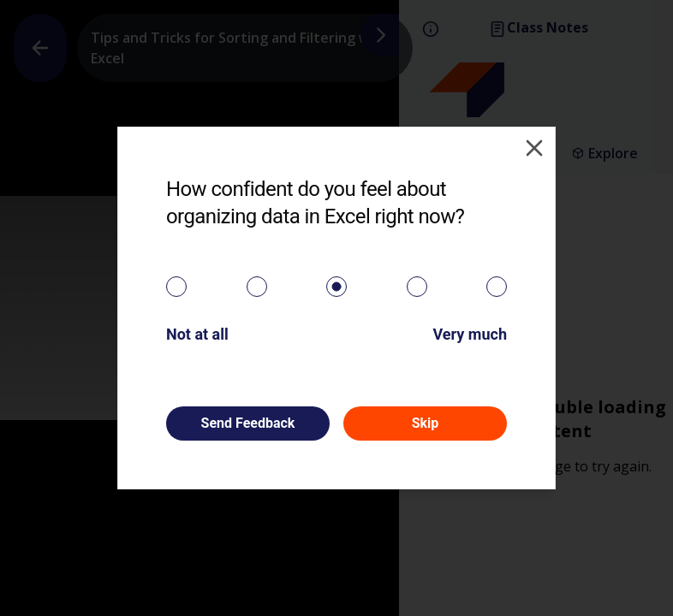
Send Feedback (248, 423)
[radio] (176, 287)
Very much (470, 334)
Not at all (197, 334)
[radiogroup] (336, 287)
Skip (426, 423)
